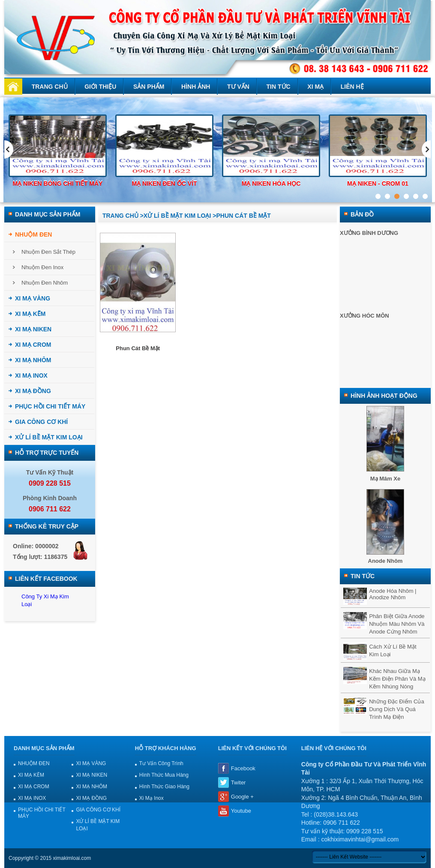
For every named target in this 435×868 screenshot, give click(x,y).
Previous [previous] (9, 149)
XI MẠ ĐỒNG (33, 391)
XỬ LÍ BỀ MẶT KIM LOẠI (49, 437)
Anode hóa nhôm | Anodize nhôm (393, 594)
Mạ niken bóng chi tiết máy (58, 183)
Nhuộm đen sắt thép (48, 252)
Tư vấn (238, 87)
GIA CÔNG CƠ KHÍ (41, 422)
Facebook (243, 768)
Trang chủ (50, 87)
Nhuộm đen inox (42, 267)
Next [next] (426, 149)
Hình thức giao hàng (164, 787)
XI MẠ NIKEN (33, 329)
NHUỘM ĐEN (33, 234)
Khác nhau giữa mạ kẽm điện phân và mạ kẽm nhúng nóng (397, 679)
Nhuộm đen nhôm (45, 283)
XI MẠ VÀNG (33, 298)
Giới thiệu (100, 87)
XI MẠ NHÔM (33, 360)
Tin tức (279, 87)
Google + (242, 797)
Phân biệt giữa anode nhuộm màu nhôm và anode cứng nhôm (397, 624)
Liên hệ (352, 87)
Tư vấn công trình (161, 763)
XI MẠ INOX (31, 375)
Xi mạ (315, 87)
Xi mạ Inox (151, 798)
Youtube (241, 811)
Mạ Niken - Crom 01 (378, 183)
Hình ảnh (196, 87)
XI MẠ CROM (33, 345)
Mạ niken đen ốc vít (164, 183)
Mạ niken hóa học (271, 183)
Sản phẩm (149, 87)
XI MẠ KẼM (30, 314)
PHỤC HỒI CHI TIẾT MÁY (50, 406)
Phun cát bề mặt (138, 348)
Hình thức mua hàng (164, 775)
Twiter (238, 782)
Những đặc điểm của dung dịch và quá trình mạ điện (397, 709)
